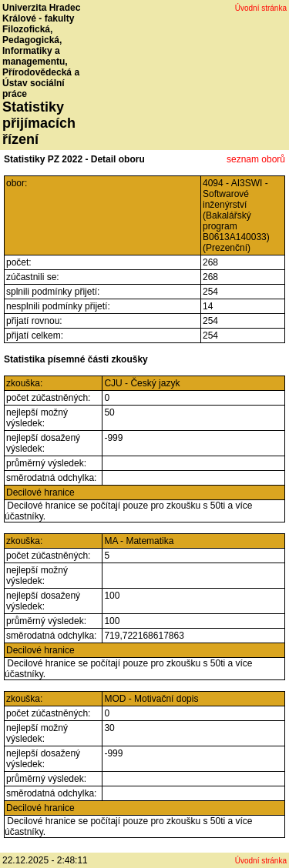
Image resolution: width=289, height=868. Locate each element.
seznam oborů (256, 159)
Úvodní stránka (261, 8)
